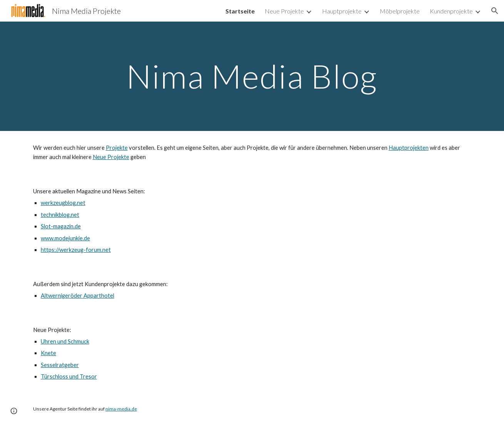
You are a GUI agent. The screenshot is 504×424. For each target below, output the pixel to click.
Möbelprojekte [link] (400, 11)
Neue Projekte (111, 157)
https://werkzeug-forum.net (76, 250)
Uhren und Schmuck (65, 341)
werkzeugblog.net (63, 203)
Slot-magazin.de (61, 226)
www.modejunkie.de (65, 238)
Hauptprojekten (409, 148)
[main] (252, 76)
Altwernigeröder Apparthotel (78, 296)
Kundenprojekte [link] (451, 11)
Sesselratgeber (60, 365)
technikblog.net (60, 215)
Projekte (117, 148)
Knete (48, 353)
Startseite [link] (240, 11)
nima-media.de (121, 409)
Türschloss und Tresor (69, 376)
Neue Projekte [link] (284, 11)
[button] (495, 11)
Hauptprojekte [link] (342, 11)
